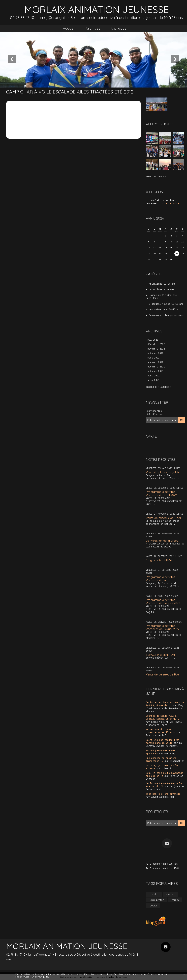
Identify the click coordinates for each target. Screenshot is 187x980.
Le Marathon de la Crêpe (162, 541)
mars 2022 (154, 358)
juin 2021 (154, 380)
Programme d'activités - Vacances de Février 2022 (163, 627)
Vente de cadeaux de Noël (163, 518)
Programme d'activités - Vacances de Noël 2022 (161, 493)
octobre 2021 (156, 371)
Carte (151, 436)
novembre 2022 (156, 349)
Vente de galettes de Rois (163, 674)
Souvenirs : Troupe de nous (166, 315)
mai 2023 (153, 340)
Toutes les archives (158, 387)
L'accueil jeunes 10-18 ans (166, 304)
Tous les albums (156, 177)
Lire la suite (170, 204)
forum (175, 900)
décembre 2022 (156, 344)
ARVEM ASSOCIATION (162, 797)
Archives (93, 28)
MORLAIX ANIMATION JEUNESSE (97, 9)
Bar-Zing (170, 754)
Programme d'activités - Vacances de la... (161, 579)
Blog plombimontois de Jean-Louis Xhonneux (164, 709)
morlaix (170, 894)
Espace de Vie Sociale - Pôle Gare (163, 297)
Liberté (166, 769)
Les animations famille (163, 310)
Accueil (69, 28)
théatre (154, 894)
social (153, 906)
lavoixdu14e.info (156, 736)
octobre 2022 (156, 353)
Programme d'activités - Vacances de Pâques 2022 (163, 601)
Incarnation (177, 761)
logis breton (157, 900)
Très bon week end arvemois (163, 794)
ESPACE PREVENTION (160, 655)
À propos (119, 28)
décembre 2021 (156, 367)
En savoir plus (40, 977)
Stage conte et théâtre (161, 560)
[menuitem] (69, 28)
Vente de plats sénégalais (163, 472)
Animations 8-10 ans (161, 290)
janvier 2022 (156, 362)
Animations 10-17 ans (162, 284)
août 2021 (154, 376)
